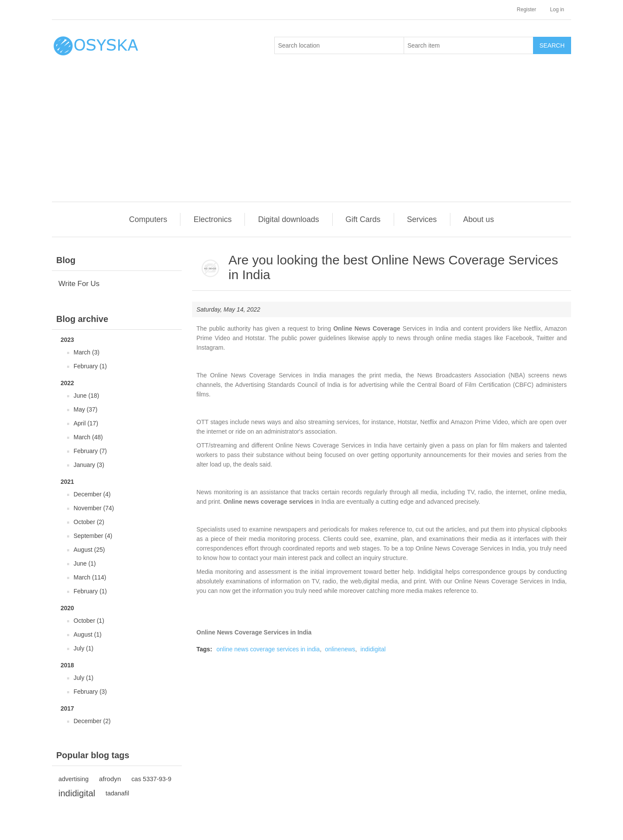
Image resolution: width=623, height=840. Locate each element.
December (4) (92, 494)
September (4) (93, 536)
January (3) (89, 465)
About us (479, 219)
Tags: (204, 649)
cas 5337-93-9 (151, 779)
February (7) (90, 451)
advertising (74, 779)
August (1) (88, 634)
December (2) (92, 721)
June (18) (86, 396)
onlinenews (340, 649)
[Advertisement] (314, 137)
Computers (148, 219)
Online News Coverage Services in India (254, 632)
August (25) (89, 550)
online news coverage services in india (268, 649)
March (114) (90, 577)
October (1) (89, 621)
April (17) (86, 423)
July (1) (83, 648)
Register (527, 10)
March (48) (88, 437)
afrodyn (110, 779)
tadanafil (117, 793)
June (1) (85, 563)
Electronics (212, 219)
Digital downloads (288, 219)
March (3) (87, 352)
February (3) (90, 692)
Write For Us (79, 284)
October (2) (89, 522)
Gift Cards (363, 219)
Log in (557, 10)
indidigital (77, 793)
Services (422, 219)
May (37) (85, 409)
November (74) (94, 508)
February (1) (90, 366)
